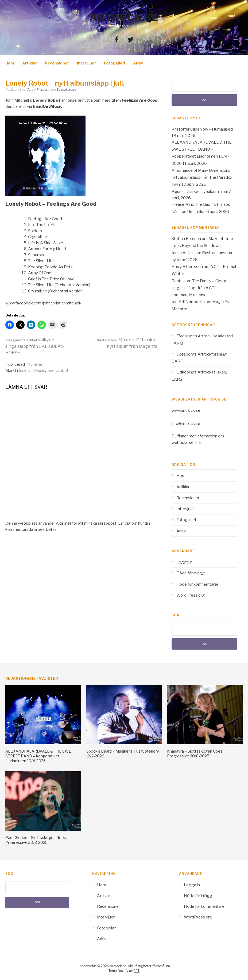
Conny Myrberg (38, 89)
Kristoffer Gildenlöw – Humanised (202, 129)
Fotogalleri (115, 63)
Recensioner (57, 63)
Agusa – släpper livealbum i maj (200, 192)
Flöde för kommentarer (197, 584)
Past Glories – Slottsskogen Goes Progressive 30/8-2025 (36, 840)
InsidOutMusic (32, 371)
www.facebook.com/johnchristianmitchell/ (43, 303)
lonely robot (58, 371)
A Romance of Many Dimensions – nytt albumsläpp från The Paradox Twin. (202, 178)
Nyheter (35, 364)
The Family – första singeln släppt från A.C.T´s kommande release (199, 288)
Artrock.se (124, 17)
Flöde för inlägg (191, 573)
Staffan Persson (186, 239)
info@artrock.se (186, 424)
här (199, 443)
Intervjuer (86, 63)
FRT (137, 971)
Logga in (184, 562)
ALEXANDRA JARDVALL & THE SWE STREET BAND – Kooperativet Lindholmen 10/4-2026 (38, 756)
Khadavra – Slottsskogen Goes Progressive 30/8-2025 (195, 754)
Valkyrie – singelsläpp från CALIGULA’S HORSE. (35, 346)
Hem (10, 63)
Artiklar (30, 63)
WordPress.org (191, 595)
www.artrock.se (186, 410)
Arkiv (138, 63)
